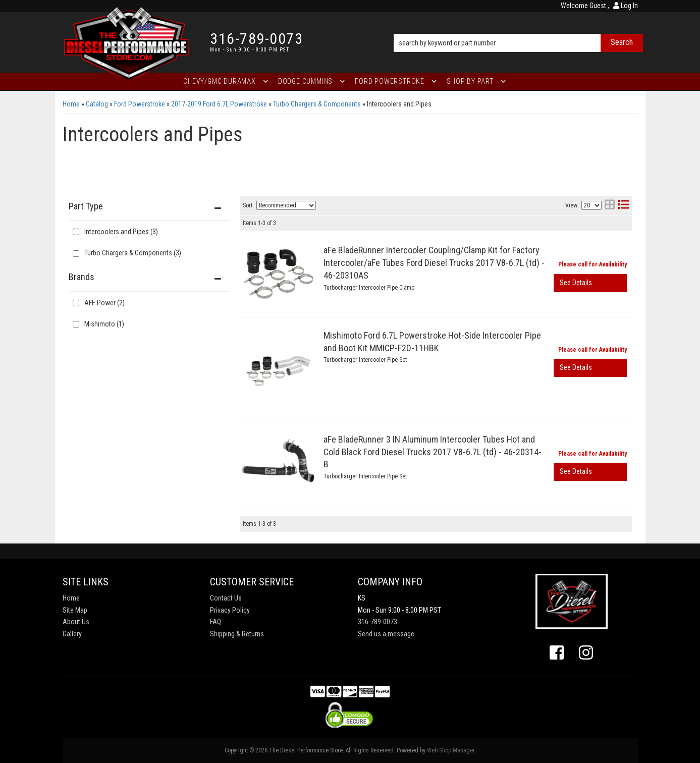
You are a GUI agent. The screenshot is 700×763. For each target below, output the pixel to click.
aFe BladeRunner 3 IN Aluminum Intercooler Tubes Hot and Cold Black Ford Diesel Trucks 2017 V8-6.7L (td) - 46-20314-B (433, 452)
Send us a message (386, 634)
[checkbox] (76, 303)
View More (590, 283)
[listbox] (286, 205)
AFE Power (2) (104, 303)
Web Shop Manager (451, 750)
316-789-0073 (378, 622)
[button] (518, 29)
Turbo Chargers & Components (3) (133, 253)
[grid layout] (610, 206)
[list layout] (623, 206)
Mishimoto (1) (104, 324)
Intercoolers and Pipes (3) (121, 232)
